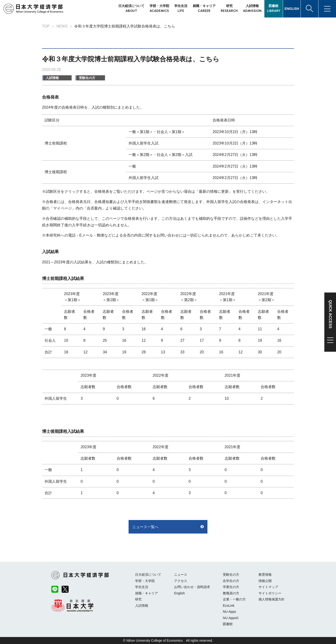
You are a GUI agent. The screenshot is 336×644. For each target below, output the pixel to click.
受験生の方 (87, 78)
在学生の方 (231, 581)
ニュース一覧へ (145, 527)
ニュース (181, 575)
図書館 (228, 624)
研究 (138, 599)
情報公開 (265, 581)
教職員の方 (231, 593)
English (179, 593)
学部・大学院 (145, 581)
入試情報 (52, 78)
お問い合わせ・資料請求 (192, 587)
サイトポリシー (270, 593)
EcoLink (229, 606)
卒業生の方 (231, 587)
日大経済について (148, 575)
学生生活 (142, 587)
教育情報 (265, 575)
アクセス (181, 581)
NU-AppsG (231, 618)
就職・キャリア (147, 593)
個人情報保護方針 (272, 599)
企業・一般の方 (234, 599)
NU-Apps (229, 612)
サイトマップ (268, 587)
